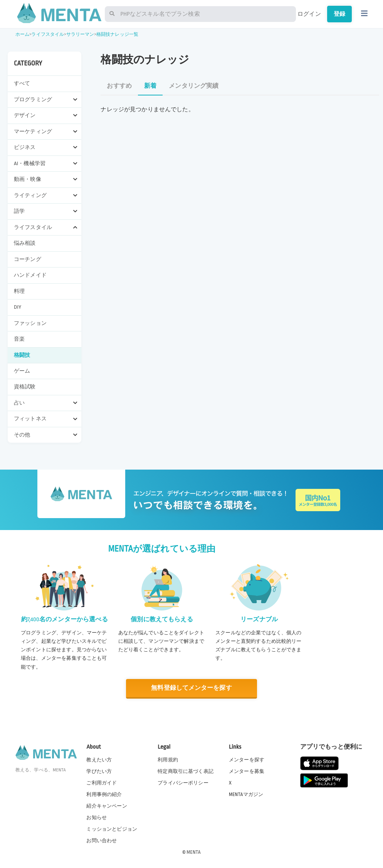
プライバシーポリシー (183, 783)
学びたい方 (99, 771)
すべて (22, 83)
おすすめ (119, 86)
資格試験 (25, 387)
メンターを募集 (247, 771)
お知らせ (97, 818)
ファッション (30, 323)
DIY (18, 307)
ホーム (22, 34)
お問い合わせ (102, 841)
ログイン (309, 14)
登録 (339, 14)
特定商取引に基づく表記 (186, 771)
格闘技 (22, 355)
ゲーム (22, 371)
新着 (150, 86)
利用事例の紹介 (104, 794)
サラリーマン (80, 34)
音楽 (19, 339)
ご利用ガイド (102, 783)
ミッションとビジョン (112, 829)
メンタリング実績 (194, 86)
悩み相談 (25, 243)
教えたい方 (99, 759)
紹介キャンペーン (107, 806)
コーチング (28, 259)
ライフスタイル (48, 34)
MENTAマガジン (246, 794)
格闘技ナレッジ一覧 (117, 34)
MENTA (194, 852)
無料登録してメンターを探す (191, 688)
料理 (19, 291)
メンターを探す (247, 759)
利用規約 (168, 759)
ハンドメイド (30, 275)
